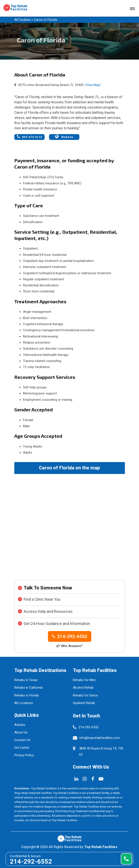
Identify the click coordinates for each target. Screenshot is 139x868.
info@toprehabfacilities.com (100, 738)
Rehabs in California (29, 688)
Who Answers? (70, 646)
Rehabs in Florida (26, 695)
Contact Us (22, 740)
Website (64, 137)
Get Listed (22, 748)
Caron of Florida (45, 20)
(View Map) (93, 85)
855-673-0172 (29, 137)
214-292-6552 (70, 636)
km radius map (70, 523)
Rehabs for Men (84, 680)
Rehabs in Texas (26, 680)
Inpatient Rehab (84, 703)
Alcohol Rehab (83, 688)
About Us (21, 732)
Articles (20, 725)
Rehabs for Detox (85, 695)
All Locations (24, 703)
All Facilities (23, 20)
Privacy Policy (24, 755)
